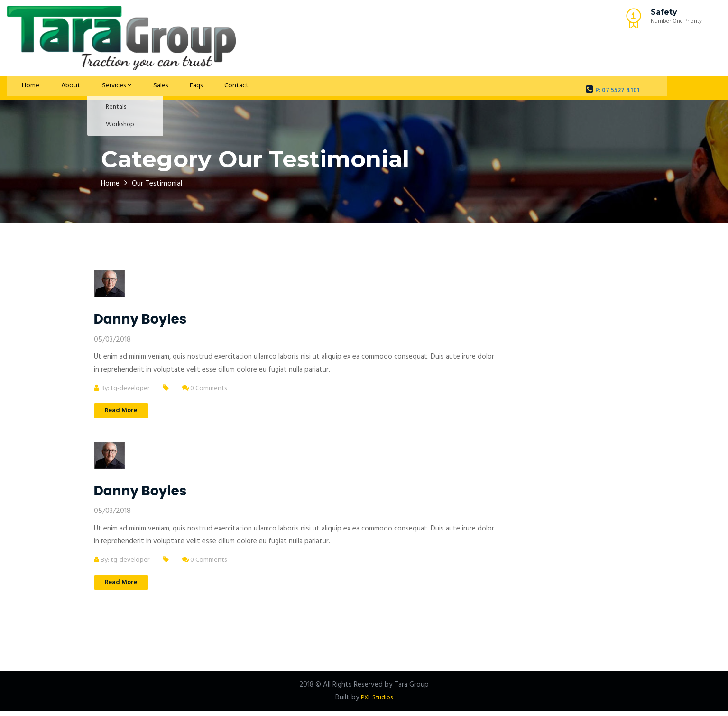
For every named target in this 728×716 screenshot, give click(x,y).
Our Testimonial (164, 183)
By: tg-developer (124, 388)
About (58, 88)
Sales (140, 88)
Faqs (170, 88)
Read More (127, 412)
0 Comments (211, 388)
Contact (206, 88)
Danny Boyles (140, 319)
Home (24, 88)
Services (100, 88)
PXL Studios (377, 702)
